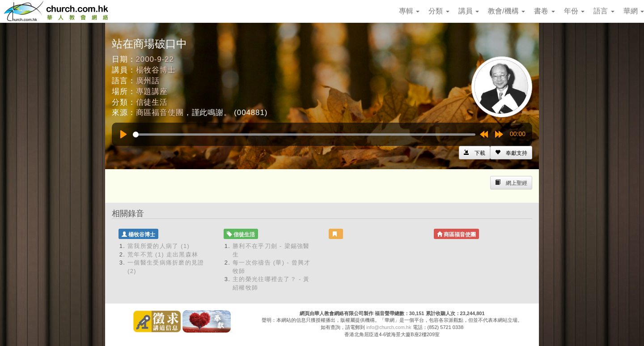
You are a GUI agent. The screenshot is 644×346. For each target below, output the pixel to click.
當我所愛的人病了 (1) (159, 246)
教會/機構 (506, 11)
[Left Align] (511, 153)
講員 (469, 11)
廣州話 (148, 81)
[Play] (123, 134)
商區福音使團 (160, 113)
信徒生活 (152, 102)
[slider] (304, 135)
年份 (574, 11)
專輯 (409, 11)
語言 (604, 11)
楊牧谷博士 (156, 70)
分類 (439, 11)
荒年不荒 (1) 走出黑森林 (163, 254)
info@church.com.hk (389, 327)
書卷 (544, 11)
